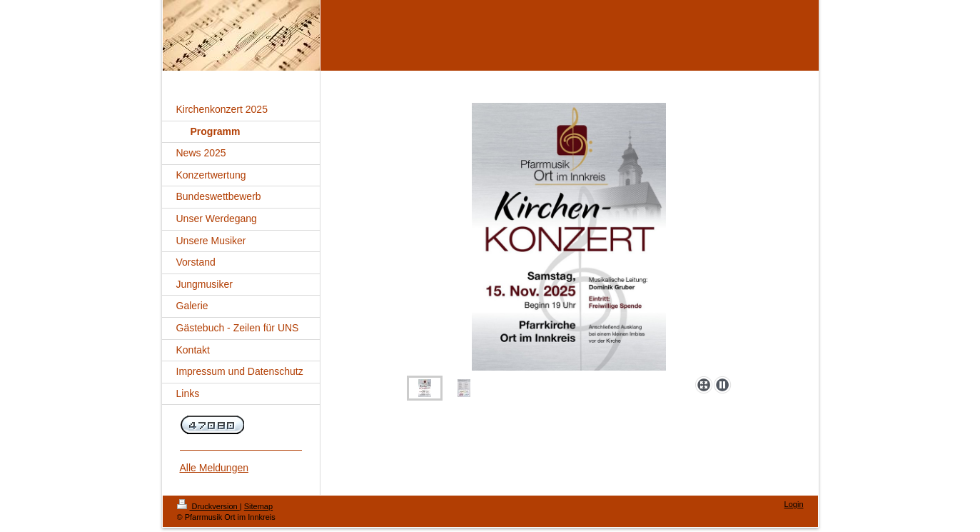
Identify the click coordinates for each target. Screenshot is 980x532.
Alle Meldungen (214, 468)
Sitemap (258, 506)
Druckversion (208, 506)
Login (794, 504)
